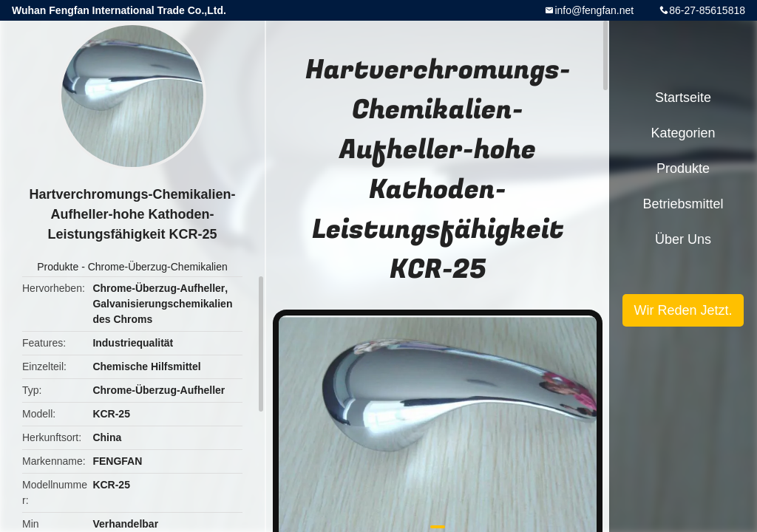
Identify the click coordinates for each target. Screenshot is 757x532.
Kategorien (683, 133)
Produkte (58, 267)
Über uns (683, 239)
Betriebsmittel (683, 204)
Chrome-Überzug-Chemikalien (158, 267)
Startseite (683, 98)
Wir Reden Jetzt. (683, 310)
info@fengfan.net (594, 10)
